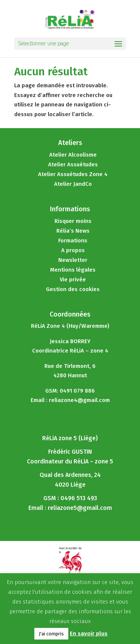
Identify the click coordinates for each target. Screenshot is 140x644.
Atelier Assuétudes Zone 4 (73, 174)
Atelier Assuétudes (73, 164)
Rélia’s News (73, 231)
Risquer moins (73, 221)
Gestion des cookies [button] (73, 289)
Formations (73, 241)
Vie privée (73, 279)
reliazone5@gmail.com (80, 508)
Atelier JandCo (73, 184)
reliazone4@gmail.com (79, 400)
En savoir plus (89, 634)
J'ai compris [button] (51, 634)
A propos (73, 250)
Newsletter (73, 260)
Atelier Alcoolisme (73, 155)
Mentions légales (73, 270)
